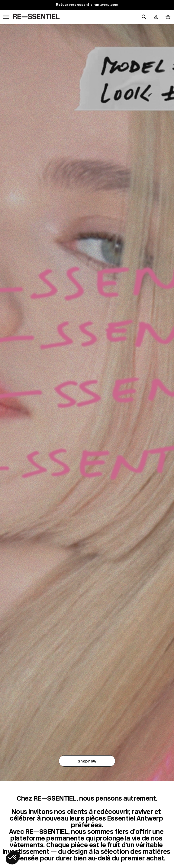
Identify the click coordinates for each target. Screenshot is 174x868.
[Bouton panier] (168, 17)
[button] (13, 858)
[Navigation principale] (6, 17)
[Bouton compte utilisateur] (156, 17)
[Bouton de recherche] (144, 17)
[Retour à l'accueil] (36, 17)
